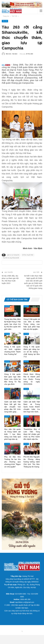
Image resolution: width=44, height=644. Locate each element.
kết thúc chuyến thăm (28, 259)
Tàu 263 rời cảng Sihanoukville (11, 262)
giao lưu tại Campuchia (13, 259)
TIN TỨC (5, 21)
